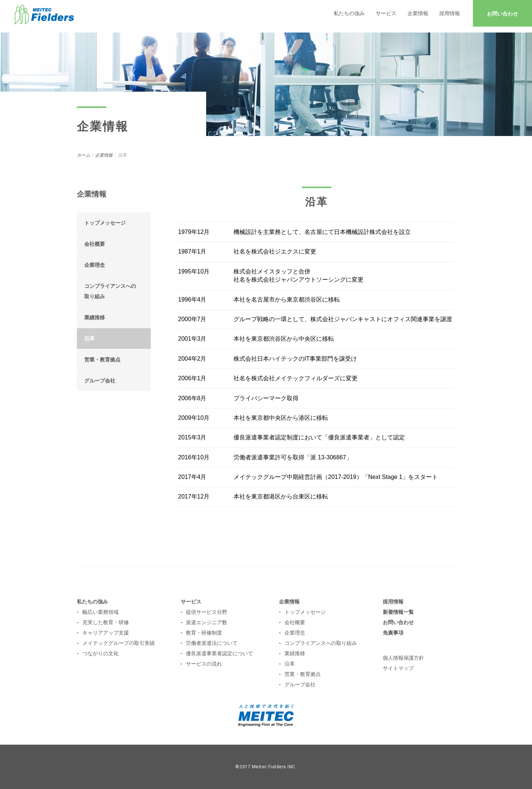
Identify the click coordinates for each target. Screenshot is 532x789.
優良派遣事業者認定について (219, 653)
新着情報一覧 (398, 612)
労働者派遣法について (212, 643)
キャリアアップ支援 (106, 633)
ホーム (83, 155)
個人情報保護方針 (403, 658)
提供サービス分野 (207, 612)
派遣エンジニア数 (207, 622)
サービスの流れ (204, 664)
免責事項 (393, 633)
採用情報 (450, 13)
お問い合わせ (502, 14)
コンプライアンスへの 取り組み (110, 291)
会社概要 (95, 244)
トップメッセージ (105, 223)
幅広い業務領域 (100, 612)
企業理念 (95, 265)
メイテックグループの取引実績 (119, 643)
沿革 (89, 339)
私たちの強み (349, 13)
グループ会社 (100, 381)
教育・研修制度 (204, 633)
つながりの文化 (100, 653)
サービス (386, 13)
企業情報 (418, 13)
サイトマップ (398, 668)
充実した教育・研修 (106, 622)
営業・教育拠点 (102, 360)
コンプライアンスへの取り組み (321, 643)
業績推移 (95, 317)
